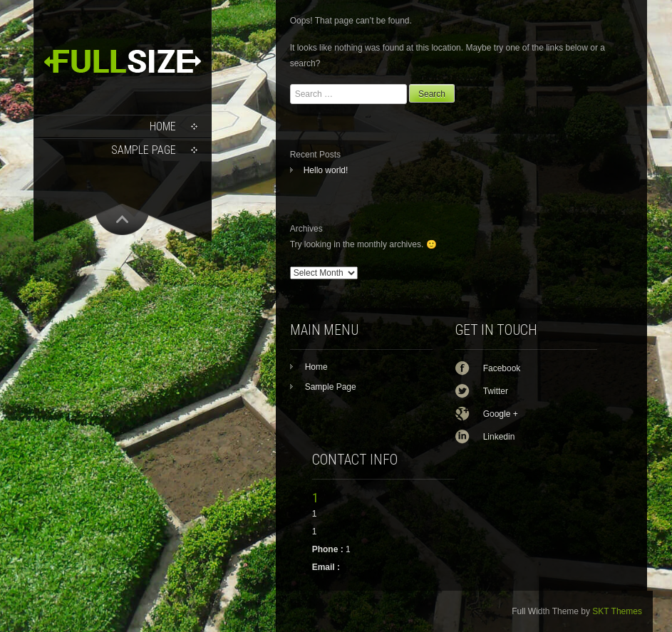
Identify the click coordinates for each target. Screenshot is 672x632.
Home (163, 126)
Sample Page (144, 150)
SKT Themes (617, 611)
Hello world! (326, 170)
